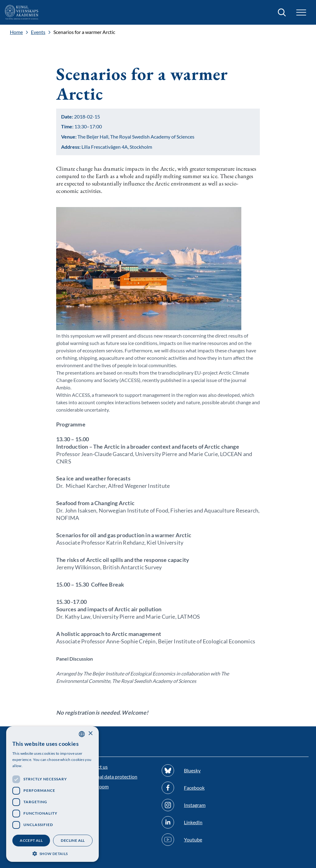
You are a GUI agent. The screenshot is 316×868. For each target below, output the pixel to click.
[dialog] (52, 794)
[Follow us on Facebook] (197, 788)
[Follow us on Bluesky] (197, 770)
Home (16, 32)
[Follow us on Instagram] (197, 805)
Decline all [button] (73, 840)
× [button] (90, 734)
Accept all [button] (31, 840)
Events (38, 32)
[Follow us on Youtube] (197, 840)
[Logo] (22, 12)
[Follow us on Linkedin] (197, 822)
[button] (301, 12)
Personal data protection (111, 777)
